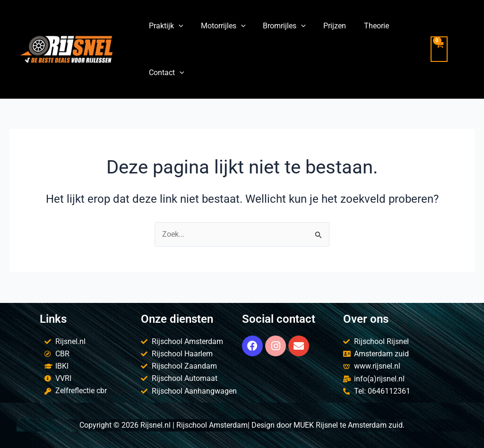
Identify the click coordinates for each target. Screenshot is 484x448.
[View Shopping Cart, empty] (448, 49)
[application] (177, 26)
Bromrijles (278, 26)
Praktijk (165, 26)
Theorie (365, 26)
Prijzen (326, 26)
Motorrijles (220, 26)
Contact (165, 73)
